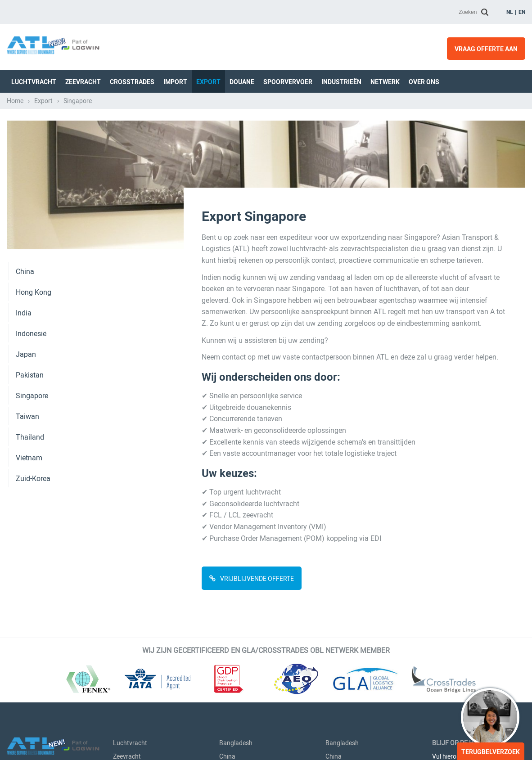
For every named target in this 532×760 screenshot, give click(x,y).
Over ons (424, 82)
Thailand (30, 437)
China (25, 272)
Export (208, 82)
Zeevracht (83, 82)
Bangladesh (236, 743)
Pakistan (30, 375)
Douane (242, 82)
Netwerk (385, 82)
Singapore (32, 396)
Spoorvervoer (288, 82)
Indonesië (31, 334)
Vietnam (29, 458)
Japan (26, 354)
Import (175, 82)
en (522, 12)
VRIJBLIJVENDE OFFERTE (257, 579)
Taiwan (27, 416)
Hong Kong (34, 292)
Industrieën (341, 82)
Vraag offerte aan (486, 49)
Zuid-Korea (33, 479)
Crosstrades (132, 82)
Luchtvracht (34, 82)
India (24, 313)
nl (510, 12)
